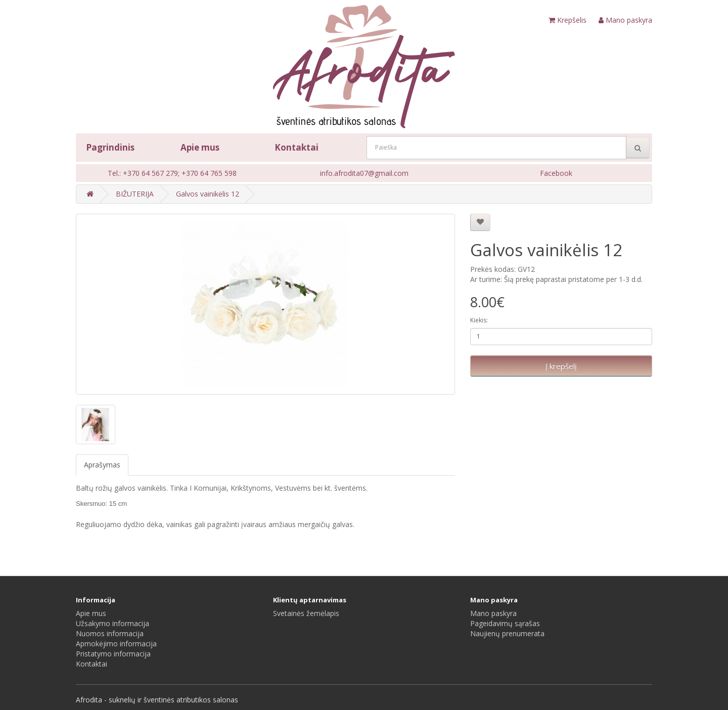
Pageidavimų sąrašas (505, 623)
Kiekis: (479, 320)
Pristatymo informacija (113, 654)
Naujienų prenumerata (507, 633)
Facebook (556, 173)
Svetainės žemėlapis (306, 613)
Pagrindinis (110, 147)
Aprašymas (102, 465)
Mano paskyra (493, 613)
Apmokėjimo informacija (116, 644)
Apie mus (200, 147)
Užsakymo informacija (112, 623)
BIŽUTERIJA (135, 194)
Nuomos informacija (110, 633)
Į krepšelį (561, 366)
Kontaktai (297, 147)
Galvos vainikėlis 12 (208, 194)
